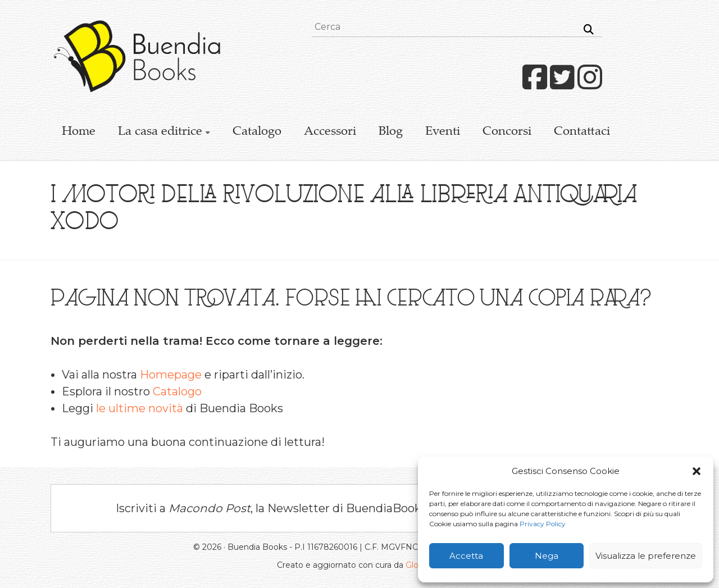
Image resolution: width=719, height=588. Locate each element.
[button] (697, 471)
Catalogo (257, 132)
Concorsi (507, 132)
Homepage (171, 375)
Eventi (443, 132)
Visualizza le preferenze (646, 556)
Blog (391, 132)
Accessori (330, 132)
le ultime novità (140, 408)
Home (79, 132)
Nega (547, 556)
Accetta (466, 556)
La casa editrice (160, 132)
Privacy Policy (543, 524)
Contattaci (582, 132)
